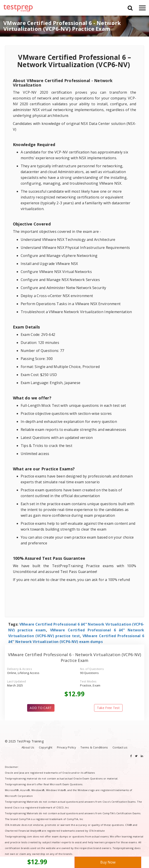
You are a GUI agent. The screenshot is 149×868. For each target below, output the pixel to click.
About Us (28, 747)
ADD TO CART (41, 708)
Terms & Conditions (94, 747)
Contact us (120, 747)
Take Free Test (108, 708)
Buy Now (108, 862)
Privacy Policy (66, 747)
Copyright (46, 747)
